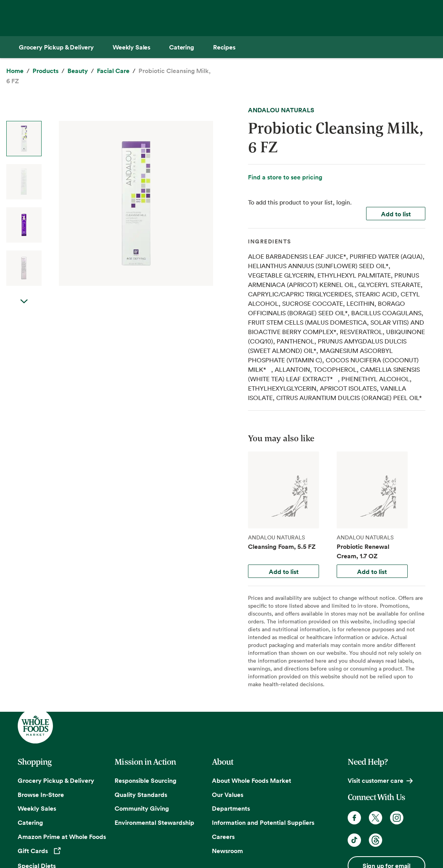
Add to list (396, 214)
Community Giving (142, 808)
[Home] (15, 71)
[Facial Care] (113, 71)
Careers (223, 837)
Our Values (228, 795)
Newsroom (227, 851)
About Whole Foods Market (252, 780)
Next (24, 309)
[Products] (46, 71)
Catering (30, 822)
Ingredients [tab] (270, 241)
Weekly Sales (37, 808)
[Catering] (182, 47)
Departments (231, 808)
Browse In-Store (41, 795)
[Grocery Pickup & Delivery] (56, 47)
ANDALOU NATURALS (281, 110)
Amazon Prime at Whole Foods (62, 837)
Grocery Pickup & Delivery (56, 780)
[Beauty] (78, 71)
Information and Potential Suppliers (263, 822)
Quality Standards (141, 795)
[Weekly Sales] (131, 47)
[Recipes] (224, 47)
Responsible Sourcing (146, 780)
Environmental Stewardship (154, 822)
